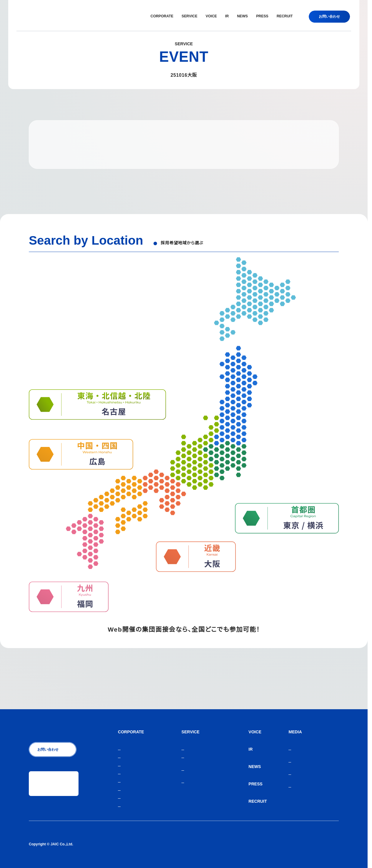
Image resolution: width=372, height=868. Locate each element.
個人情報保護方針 (238, 844)
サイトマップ (328, 844)
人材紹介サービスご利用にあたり (285, 844)
